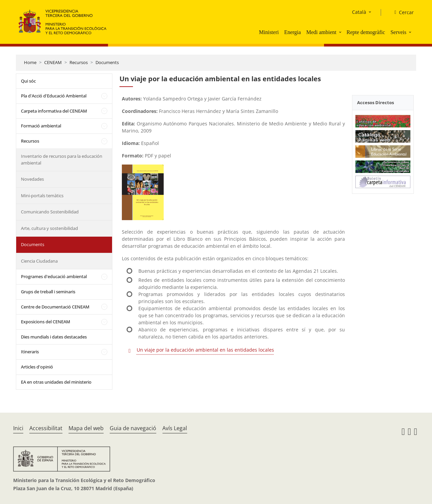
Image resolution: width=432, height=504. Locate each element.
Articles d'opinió (37, 367)
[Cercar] (401, 12)
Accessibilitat (46, 428)
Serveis (398, 32)
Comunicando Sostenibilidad (50, 212)
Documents (107, 62)
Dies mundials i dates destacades (54, 337)
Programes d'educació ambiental (54, 276)
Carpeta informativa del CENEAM (54, 111)
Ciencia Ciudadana (39, 261)
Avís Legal (175, 428)
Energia (292, 32)
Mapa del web (86, 428)
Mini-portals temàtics (42, 196)
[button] (341, 32)
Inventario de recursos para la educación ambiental (62, 159)
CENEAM (53, 62)
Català (359, 12)
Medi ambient (321, 32)
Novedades (32, 179)
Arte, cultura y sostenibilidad (49, 228)
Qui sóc (28, 81)
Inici (18, 428)
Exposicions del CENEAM (46, 322)
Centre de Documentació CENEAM (55, 307)
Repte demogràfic (366, 32)
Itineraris (30, 352)
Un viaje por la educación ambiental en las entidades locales (205, 350)
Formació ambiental (41, 126)
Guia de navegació (133, 428)
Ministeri (269, 32)
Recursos (79, 62)
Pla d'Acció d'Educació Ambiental (54, 96)
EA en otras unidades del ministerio (56, 382)
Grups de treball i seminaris (48, 292)
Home (30, 62)
